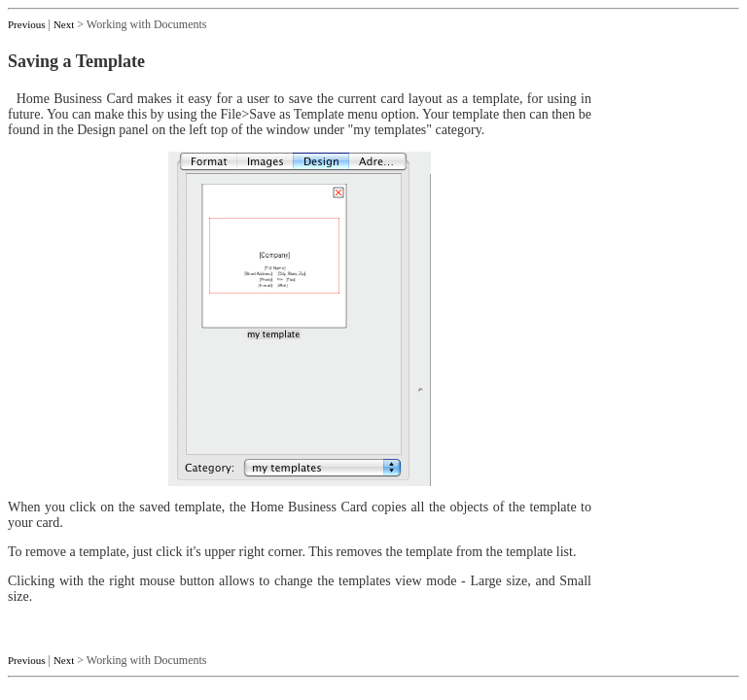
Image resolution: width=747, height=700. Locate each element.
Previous (27, 24)
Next (64, 24)
